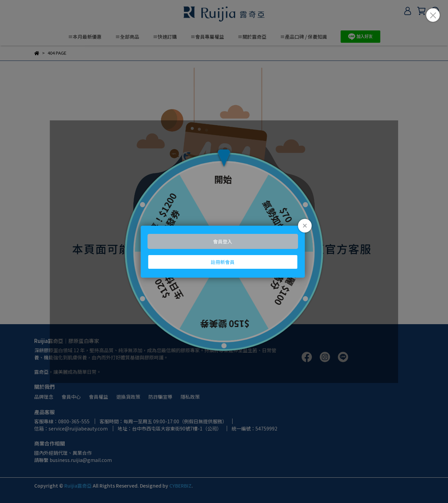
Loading (224, 252)
